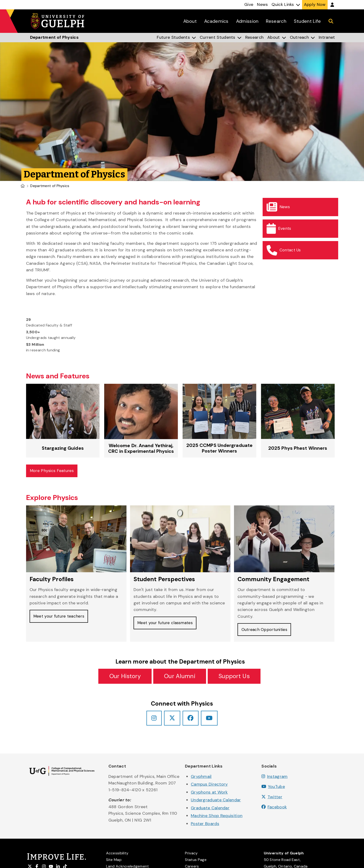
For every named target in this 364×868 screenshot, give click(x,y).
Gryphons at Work (209, 794)
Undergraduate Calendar (216, 802)
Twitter (272, 799)
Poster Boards (205, 826)
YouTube (273, 789)
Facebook (274, 809)
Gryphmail (201, 778)
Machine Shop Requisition (217, 818)
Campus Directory (209, 786)
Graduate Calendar (210, 810)
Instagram (274, 778)
